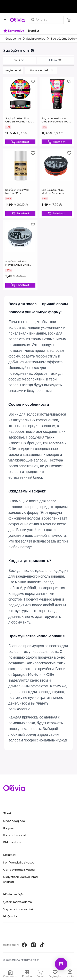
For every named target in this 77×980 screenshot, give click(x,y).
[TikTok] (42, 945)
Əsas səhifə (13, 39)
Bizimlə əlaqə (12, 843)
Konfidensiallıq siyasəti (19, 863)
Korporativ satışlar (16, 835)
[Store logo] (18, 20)
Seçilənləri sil (13, 70)
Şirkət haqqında (14, 821)
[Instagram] (33, 945)
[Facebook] (24, 945)
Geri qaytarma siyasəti (19, 870)
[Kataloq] (70, 974)
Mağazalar (11, 916)
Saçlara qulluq (36, 39)
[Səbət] (69, 20)
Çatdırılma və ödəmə (18, 902)
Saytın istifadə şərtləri (18, 909)
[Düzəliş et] (20, 142)
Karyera (9, 828)
